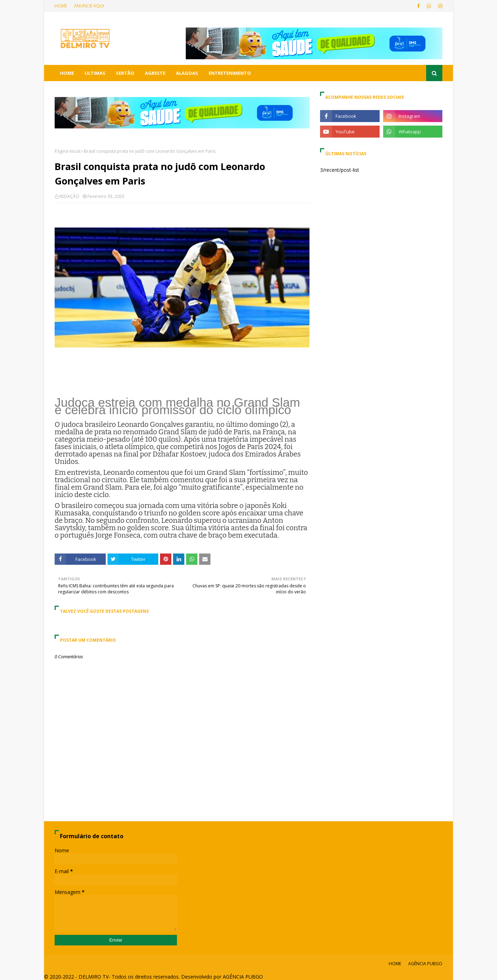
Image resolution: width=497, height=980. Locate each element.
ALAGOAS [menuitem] (187, 73)
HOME (61, 6)
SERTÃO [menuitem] (125, 73)
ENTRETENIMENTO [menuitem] (230, 73)
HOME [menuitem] (67, 73)
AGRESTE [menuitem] (155, 73)
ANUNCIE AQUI (89, 6)
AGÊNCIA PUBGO (425, 964)
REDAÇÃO (69, 196)
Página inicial (68, 151)
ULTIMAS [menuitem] (95, 73)
